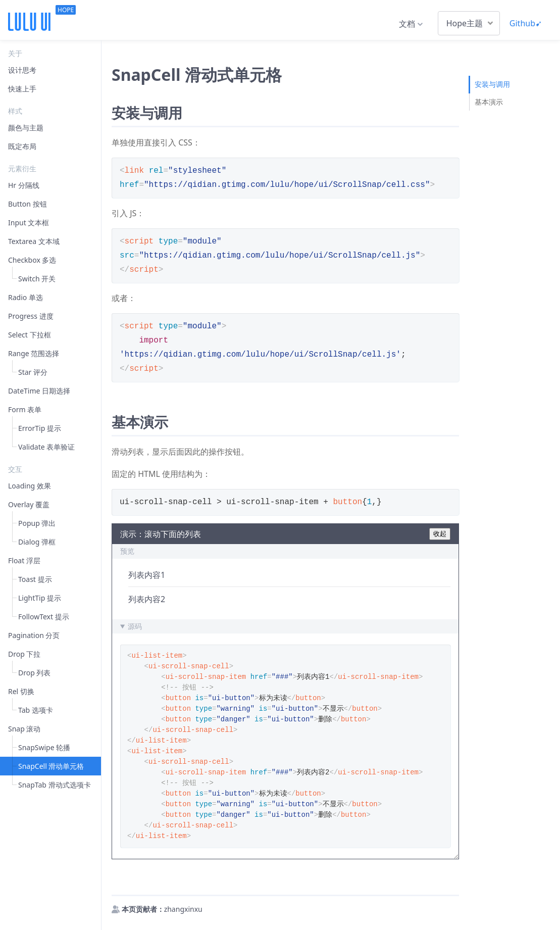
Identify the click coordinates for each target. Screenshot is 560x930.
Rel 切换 (21, 691)
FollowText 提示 (44, 617)
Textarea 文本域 (34, 241)
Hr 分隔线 (24, 185)
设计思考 (22, 70)
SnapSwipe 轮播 (44, 747)
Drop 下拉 (24, 654)
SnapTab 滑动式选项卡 (55, 785)
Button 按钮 (28, 204)
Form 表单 (25, 409)
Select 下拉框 (30, 335)
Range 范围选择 (34, 353)
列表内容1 (147, 575)
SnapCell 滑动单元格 (51, 766)
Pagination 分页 (34, 635)
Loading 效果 (30, 486)
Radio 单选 (26, 297)
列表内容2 (147, 599)
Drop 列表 (34, 673)
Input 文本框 (29, 223)
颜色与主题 (26, 128)
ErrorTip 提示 (40, 428)
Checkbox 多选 (32, 260)
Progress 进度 (31, 316)
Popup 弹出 (37, 523)
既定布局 (22, 146)
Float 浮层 (24, 560)
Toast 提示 (35, 579)
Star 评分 (33, 372)
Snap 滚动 (24, 729)
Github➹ (526, 23)
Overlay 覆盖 (29, 504)
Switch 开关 (37, 279)
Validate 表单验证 (46, 447)
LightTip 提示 (40, 598)
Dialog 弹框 (37, 542)
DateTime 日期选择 (39, 391)
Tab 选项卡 (36, 710)
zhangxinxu (183, 909)
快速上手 (22, 89)
